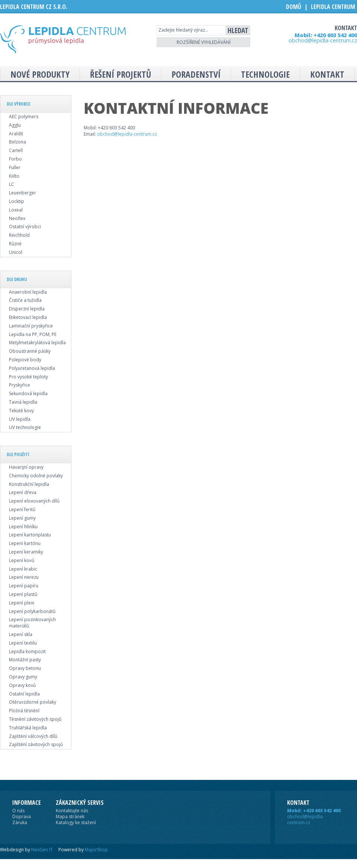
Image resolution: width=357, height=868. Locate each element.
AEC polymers (24, 117)
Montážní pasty (25, 660)
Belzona (17, 142)
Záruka (20, 822)
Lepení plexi (22, 603)
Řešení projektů (120, 74)
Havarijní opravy (26, 467)
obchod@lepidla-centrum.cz (323, 40)
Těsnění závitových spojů (35, 719)
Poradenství (196, 74)
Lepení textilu (23, 643)
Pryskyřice (20, 385)
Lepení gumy (22, 518)
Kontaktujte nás (72, 811)
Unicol (16, 252)
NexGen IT (42, 850)
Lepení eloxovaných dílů (34, 501)
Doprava (22, 817)
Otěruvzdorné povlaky (33, 702)
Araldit (16, 134)
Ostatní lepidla (24, 694)
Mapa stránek (70, 817)
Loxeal (16, 210)
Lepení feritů (22, 509)
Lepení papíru (24, 586)
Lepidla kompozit (27, 651)
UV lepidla (20, 419)
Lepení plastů (23, 594)
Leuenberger (22, 193)
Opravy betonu (25, 668)
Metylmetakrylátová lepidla (37, 343)
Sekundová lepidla (28, 393)
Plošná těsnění (24, 711)
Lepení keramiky (26, 552)
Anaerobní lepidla (28, 292)
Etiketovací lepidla (28, 317)
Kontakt (327, 74)
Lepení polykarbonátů (32, 611)
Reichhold (19, 235)
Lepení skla (21, 634)
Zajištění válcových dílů (33, 736)
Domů (294, 7)
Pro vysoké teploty (28, 377)
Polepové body (25, 360)
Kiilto (14, 176)
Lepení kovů (22, 560)
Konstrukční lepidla (29, 484)
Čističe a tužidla (25, 300)
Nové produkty (40, 74)
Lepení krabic (23, 569)
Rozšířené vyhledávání (204, 42)
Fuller (15, 167)
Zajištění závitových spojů (36, 744)
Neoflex (17, 218)
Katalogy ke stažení (76, 822)
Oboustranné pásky (30, 351)
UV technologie (25, 427)
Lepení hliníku (23, 527)
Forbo (15, 159)
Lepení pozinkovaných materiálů (32, 623)
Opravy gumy (23, 677)
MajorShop (96, 850)
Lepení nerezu (24, 577)
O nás (18, 811)
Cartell (16, 150)
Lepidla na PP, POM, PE (33, 334)
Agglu (15, 125)
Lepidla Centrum (333, 7)
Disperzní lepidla (27, 309)
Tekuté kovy (21, 411)
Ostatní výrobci (25, 227)
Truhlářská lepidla (28, 728)
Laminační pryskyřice (31, 326)
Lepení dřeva (23, 492)
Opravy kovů (22, 685)
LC (12, 184)
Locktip (17, 201)
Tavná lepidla (23, 402)
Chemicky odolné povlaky (36, 476)
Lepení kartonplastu (30, 535)
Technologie (265, 74)
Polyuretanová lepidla (32, 368)
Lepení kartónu (25, 543)
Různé (15, 244)
